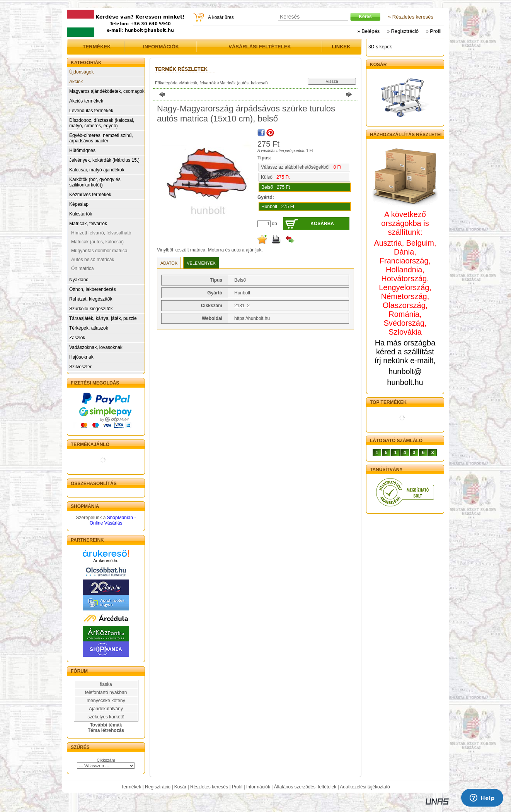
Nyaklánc (79, 280)
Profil (237, 787)
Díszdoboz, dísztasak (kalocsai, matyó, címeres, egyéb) (102, 123)
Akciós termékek (86, 101)
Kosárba (322, 224)
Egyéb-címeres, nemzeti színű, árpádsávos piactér (101, 138)
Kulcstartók (81, 214)
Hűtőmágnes (82, 150)
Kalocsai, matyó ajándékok (97, 170)
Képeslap (79, 204)
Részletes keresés (209, 787)
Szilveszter (80, 367)
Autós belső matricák (93, 260)
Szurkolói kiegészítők (91, 309)
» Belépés (368, 31)
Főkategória (166, 83)
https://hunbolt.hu (252, 318)
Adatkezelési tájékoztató (365, 787)
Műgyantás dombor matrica (99, 251)
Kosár (180, 787)
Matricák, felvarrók (88, 224)
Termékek (131, 787)
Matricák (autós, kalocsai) (97, 242)
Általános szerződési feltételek (305, 787)
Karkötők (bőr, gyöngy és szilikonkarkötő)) (95, 182)
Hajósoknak (81, 357)
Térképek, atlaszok (89, 328)
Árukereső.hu (106, 561)
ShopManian (120, 518)
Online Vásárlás (106, 523)
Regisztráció (158, 787)
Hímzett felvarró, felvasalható (101, 233)
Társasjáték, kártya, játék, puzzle (103, 318)
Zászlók (77, 338)
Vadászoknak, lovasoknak (96, 347)
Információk (258, 787)
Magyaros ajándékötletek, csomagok (107, 91)
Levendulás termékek (91, 111)
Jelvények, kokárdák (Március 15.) (104, 160)
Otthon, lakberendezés (93, 289)
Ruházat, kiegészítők (91, 299)
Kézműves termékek (90, 195)
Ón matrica (83, 268)
